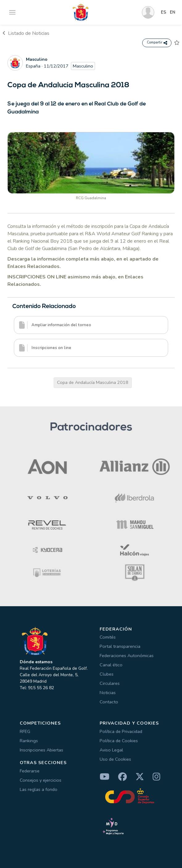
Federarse (30, 771)
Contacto (109, 702)
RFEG (25, 731)
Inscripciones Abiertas (41, 750)
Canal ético (111, 665)
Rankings (29, 741)
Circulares (110, 683)
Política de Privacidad (121, 731)
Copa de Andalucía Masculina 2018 (93, 382)
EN (173, 12)
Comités (108, 637)
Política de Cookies (119, 741)
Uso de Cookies (115, 759)
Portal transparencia (120, 646)
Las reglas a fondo (39, 789)
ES (164, 12)
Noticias (108, 693)
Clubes (107, 674)
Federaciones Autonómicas (127, 656)
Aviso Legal (111, 750)
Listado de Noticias (26, 33)
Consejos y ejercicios (41, 780)
